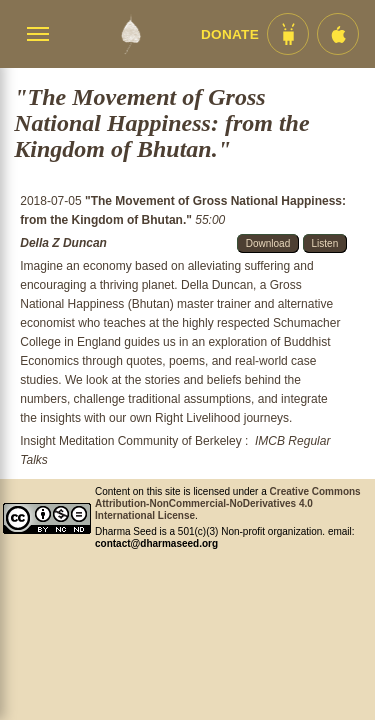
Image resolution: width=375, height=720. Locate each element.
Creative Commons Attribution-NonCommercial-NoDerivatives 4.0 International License (228, 503)
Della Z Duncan (63, 243)
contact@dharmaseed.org (156, 543)
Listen (325, 243)
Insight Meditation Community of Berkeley (130, 441)
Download (268, 243)
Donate (230, 34)
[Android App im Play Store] (288, 34)
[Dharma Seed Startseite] (130, 34)
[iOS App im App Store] (338, 34)
